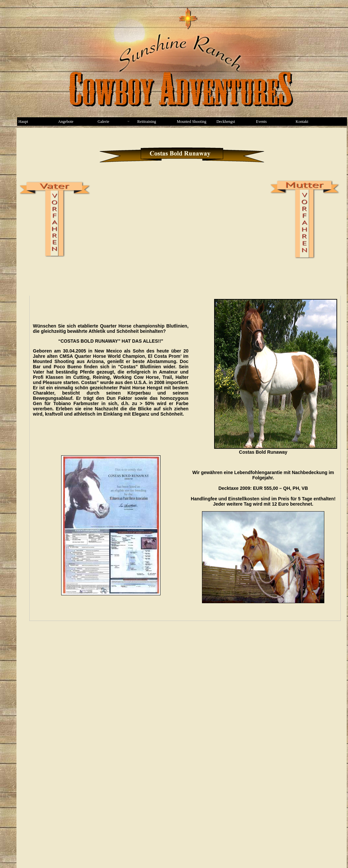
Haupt (23, 122)
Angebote (66, 122)
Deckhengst (226, 122)
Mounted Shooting (192, 122)
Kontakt (302, 122)
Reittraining (147, 122)
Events (261, 122)
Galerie (103, 122)
